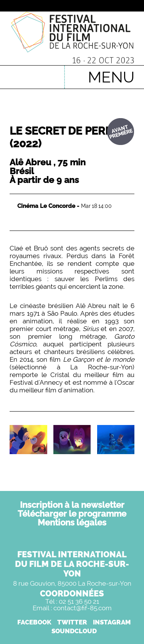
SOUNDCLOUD (74, 631)
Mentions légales (72, 522)
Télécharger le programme (72, 514)
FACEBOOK (34, 622)
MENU (111, 77)
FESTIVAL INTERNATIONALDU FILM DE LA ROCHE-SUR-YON (72, 564)
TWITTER (72, 622)
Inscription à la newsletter (72, 505)
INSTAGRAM (112, 622)
